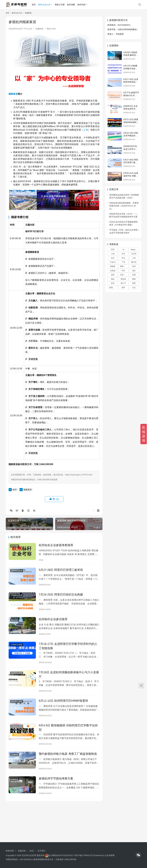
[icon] (138, 855)
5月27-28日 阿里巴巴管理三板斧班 (61, 570)
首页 (34, 5)
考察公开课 (60, 5)
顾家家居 (13, 94)
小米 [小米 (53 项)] (134, 258)
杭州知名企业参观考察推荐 (56, 545)
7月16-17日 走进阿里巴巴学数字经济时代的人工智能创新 (68, 646)
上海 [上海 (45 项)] (113, 254)
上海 (86, 130)
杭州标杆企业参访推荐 (53, 619)
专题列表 (22, 851)
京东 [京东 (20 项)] (123, 254)
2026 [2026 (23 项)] (113, 250)
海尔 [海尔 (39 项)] (134, 271)
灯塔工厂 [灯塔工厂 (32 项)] (123, 275)
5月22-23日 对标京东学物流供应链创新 (131, 136)
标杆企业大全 (44, 5)
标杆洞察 (71, 5)
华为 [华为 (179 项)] (123, 258)
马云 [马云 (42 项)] (134, 288)
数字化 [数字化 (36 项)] (134, 262)
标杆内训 (82, 5)
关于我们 (41, 851)
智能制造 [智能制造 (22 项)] (123, 266)
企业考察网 (110, 855)
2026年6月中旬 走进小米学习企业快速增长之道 (130, 149)
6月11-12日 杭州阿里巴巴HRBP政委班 (63, 701)
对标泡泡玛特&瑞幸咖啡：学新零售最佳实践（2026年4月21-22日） (124, 206)
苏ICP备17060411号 (84, 855)
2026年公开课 (17, 571)
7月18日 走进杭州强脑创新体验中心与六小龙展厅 (69, 674)
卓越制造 (39, 29)
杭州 (15, 490)
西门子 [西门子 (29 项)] (123, 283)
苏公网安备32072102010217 (61, 855)
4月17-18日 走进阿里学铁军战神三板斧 (131, 82)
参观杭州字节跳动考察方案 (56, 778)
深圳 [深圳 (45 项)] (113, 275)
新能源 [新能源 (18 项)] (113, 266)
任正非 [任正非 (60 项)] (134, 254)
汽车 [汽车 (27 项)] (123, 271)
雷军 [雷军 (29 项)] (123, 288)
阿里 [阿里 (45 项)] (134, 283)
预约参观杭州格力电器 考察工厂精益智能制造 (68, 754)
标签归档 (10, 851)
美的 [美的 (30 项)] (113, 279)
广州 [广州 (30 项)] (123, 262)
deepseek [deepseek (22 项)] (135, 250)
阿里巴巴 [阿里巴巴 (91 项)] (113, 288)
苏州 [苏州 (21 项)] (113, 283)
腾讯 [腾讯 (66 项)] (134, 279)
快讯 (32, 851)
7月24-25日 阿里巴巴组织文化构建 (61, 594)
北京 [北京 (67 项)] (113, 258)
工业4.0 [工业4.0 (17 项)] (113, 262)
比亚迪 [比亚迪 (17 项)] (113, 271)
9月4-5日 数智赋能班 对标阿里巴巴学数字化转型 (68, 728)
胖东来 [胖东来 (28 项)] (123, 279)
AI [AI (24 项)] (123, 250)
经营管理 (15, 779)
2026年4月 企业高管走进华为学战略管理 (130, 109)
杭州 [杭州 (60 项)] (134, 266)
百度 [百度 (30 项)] (134, 275)
